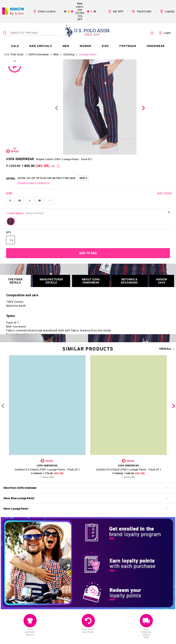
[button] (11, 221)
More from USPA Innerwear (85, 488)
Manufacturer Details (51, 281)
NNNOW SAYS (162, 281)
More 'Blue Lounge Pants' (85, 498)
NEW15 (83, 178)
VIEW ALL (167, 349)
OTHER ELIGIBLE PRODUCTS (34, 183)
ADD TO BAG (88, 253)
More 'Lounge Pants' (85, 509)
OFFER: (11, 178)
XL (20, 200)
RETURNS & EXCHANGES (130, 281)
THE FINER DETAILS (15, 281)
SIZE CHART (165, 193)
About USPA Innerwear (91, 281)
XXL (50, 200)
